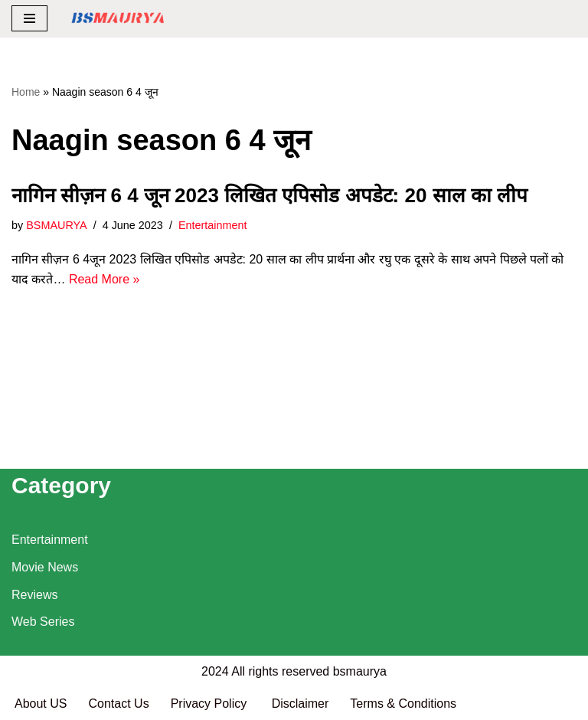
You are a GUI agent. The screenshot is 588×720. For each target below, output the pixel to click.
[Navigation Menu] (29, 18)
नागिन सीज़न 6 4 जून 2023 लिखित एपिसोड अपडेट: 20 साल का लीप (269, 195)
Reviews (34, 595)
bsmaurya (360, 671)
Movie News (45, 567)
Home (26, 92)
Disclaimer (301, 704)
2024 (215, 671)
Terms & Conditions (403, 704)
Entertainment (213, 225)
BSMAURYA (56, 225)
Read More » (105, 279)
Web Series (43, 622)
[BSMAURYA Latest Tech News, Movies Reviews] (118, 19)
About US (41, 704)
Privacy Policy (211, 704)
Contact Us (118, 704)
